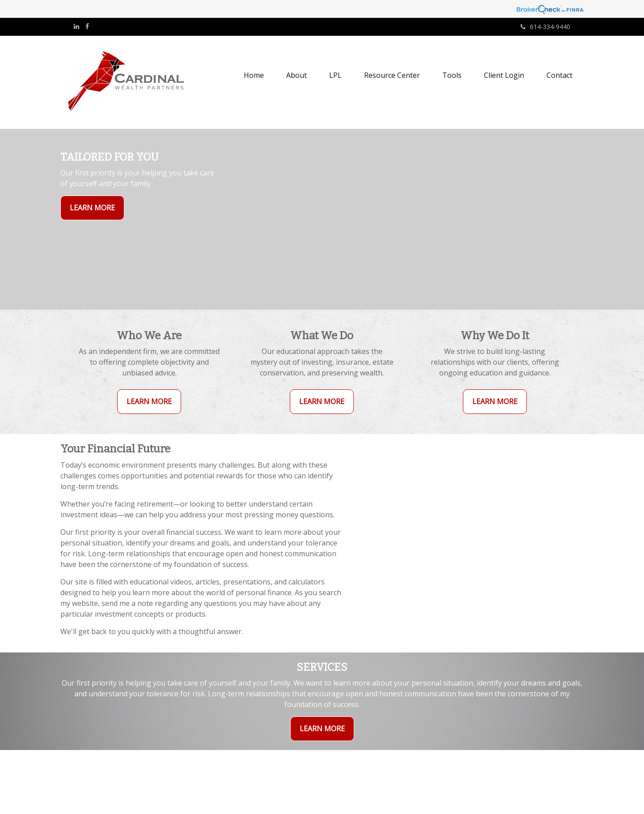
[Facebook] (87, 26)
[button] (297, 75)
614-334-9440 (545, 27)
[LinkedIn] (76, 26)
